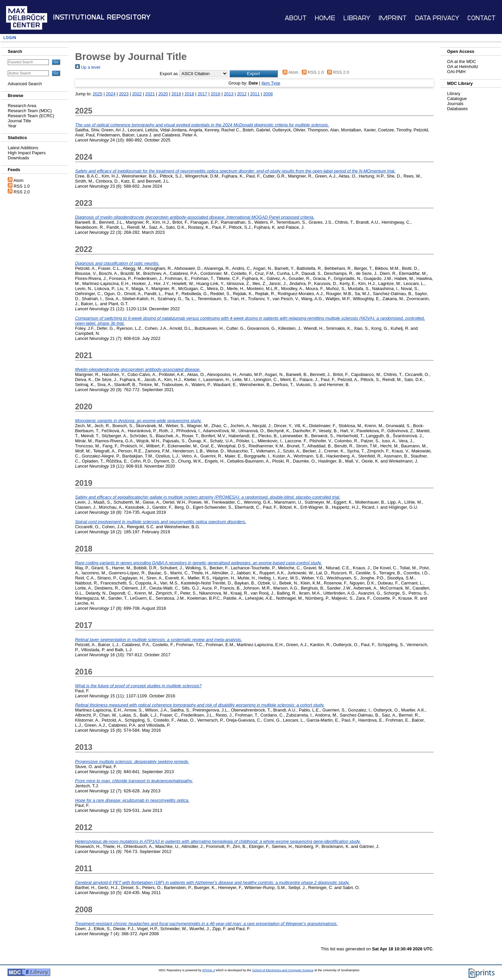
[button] (254, 74)
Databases (457, 109)
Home (325, 18)
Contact (481, 18)
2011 (255, 94)
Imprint (393, 18)
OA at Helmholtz (463, 67)
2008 (268, 94)
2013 (229, 94)
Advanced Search (25, 84)
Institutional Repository (102, 17)
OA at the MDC (462, 61)
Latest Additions (23, 148)
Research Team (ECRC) (31, 116)
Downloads (18, 158)
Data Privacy (437, 18)
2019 (176, 94)
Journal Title (19, 121)
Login (10, 38)
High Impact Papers (27, 153)
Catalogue (457, 99)
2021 (150, 94)
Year (12, 126)
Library (357, 18)
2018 (189, 94)
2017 (202, 94)
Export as (169, 74)
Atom (19, 180)
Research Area (22, 106)
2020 (163, 94)
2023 (124, 94)
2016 (216, 94)
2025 (97, 94)
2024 (111, 94)
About (296, 18)
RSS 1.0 (22, 186)
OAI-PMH (456, 72)
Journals (455, 104)
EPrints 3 (208, 970)
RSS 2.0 (22, 192)
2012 (242, 94)
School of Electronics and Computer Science (283, 970)
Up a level (88, 67)
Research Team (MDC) (30, 111)
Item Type (271, 83)
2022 (137, 94)
